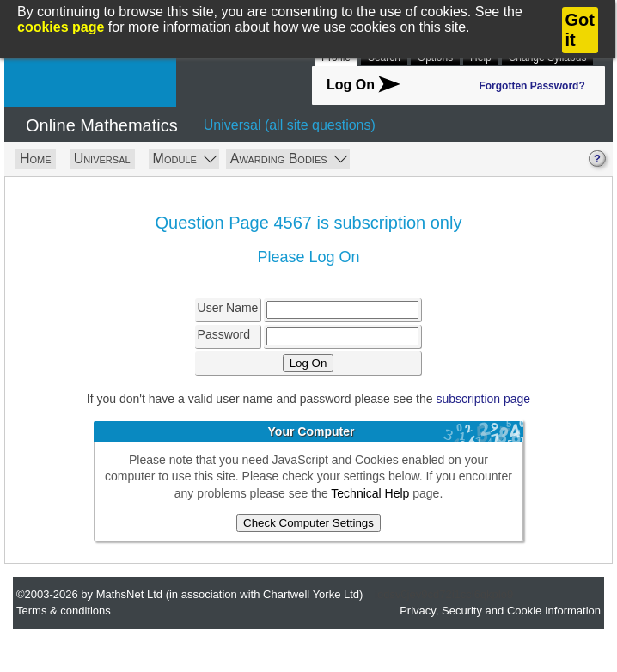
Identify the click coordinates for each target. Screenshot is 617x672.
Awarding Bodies (289, 158)
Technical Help (370, 493)
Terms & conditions (64, 611)
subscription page (483, 399)
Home (36, 159)
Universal (102, 159)
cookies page (61, 27)
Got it (580, 30)
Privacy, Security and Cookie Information (500, 611)
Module (185, 158)
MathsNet (90, 75)
